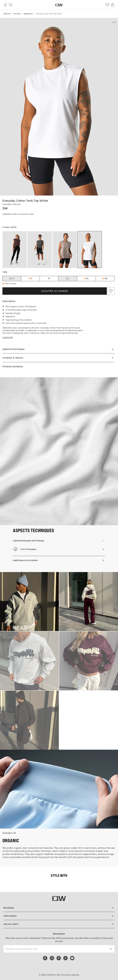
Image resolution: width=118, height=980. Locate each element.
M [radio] (49, 278)
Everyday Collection (12, 204)
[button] (58, 358)
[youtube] (72, 958)
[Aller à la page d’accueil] (59, 5)
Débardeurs (28, 14)
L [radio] (68, 279)
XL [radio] (88, 278)
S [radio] (31, 278)
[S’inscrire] (110, 949)
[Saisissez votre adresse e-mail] (55, 949)
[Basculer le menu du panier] (113, 5)
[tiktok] (65, 958)
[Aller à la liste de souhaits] (107, 5)
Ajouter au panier (55, 291)
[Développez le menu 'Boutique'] (59, 908)
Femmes (17, 14)
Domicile (7, 14)
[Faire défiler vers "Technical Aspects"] (58, 349)
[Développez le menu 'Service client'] (59, 924)
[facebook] (45, 958)
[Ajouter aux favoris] (111, 291)
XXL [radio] (106, 278)
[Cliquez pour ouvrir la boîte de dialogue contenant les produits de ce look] (29, 602)
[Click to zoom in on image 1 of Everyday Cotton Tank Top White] (59, 107)
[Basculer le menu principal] (5, 5)
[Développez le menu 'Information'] (59, 916)
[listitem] (15, 250)
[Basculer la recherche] (11, 5)
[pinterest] (59, 958)
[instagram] (52, 958)
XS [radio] (12, 279)
